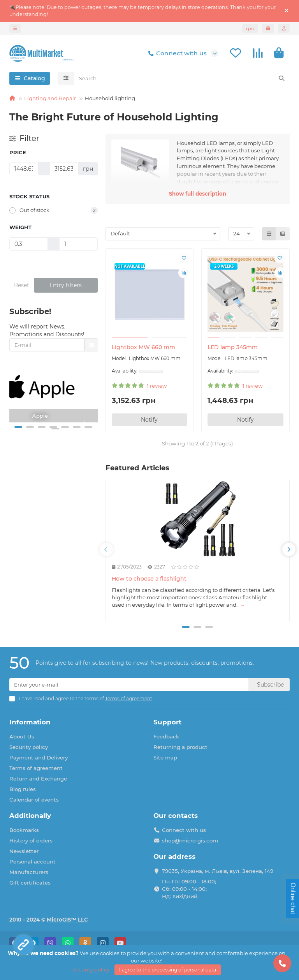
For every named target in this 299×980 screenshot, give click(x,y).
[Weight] (29, 244)
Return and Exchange (38, 779)
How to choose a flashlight (149, 579)
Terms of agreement (36, 768)
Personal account (33, 862)
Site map (165, 758)
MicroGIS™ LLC (67, 920)
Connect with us (176, 53)
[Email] (129, 685)
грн (250, 28)
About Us (22, 736)
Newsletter (24, 851)
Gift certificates (30, 883)
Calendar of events (34, 800)
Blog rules (23, 789)
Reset (22, 285)
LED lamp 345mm (233, 347)
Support (167, 722)
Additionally (30, 816)
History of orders (31, 841)
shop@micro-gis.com (190, 841)
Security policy (29, 747)
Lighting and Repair (50, 98)
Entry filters (66, 285)
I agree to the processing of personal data (168, 970)
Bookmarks (24, 830)
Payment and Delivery (39, 758)
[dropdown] (15, 28)
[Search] (182, 78)
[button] (18, 427)
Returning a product (180, 747)
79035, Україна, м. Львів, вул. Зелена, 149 (218, 871)
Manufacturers (29, 872)
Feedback (166, 736)
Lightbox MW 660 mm (143, 347)
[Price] (24, 169)
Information (30, 722)
